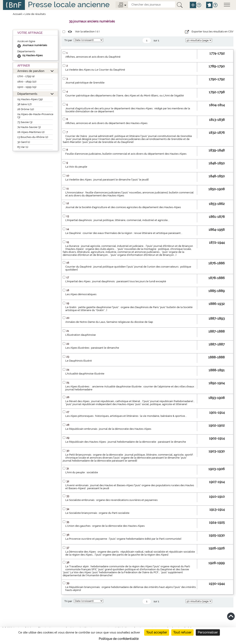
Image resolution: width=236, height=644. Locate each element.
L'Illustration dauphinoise (81, 335)
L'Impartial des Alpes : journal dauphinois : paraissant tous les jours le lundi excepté (116, 281)
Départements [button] (27, 94)
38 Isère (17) (24, 104)
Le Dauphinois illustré (79, 361)
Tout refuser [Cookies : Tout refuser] (182, 632)
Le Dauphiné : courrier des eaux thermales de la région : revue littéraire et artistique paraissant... (124, 233)
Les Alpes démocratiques (81, 294)
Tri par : (69, 40)
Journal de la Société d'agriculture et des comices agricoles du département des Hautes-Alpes (123, 207)
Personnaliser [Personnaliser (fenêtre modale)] (208, 632)
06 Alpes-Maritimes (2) (31, 132)
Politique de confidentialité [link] (119, 639)
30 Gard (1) (24, 142)
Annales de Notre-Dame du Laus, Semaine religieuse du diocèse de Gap (109, 322)
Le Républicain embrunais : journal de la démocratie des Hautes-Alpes (108, 429)
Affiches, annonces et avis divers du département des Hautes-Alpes (106, 123)
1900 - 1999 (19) (27, 87)
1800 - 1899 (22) (27, 82)
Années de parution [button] (31, 71)
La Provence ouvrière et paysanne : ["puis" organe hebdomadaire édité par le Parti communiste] (123, 539)
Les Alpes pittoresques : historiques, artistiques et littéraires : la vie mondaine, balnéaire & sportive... (126, 416)
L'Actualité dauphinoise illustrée (85, 374)
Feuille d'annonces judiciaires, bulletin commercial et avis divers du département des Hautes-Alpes (126, 154)
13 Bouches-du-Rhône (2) (33, 137)
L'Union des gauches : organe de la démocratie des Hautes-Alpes (105, 526)
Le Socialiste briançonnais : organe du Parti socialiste (97, 513)
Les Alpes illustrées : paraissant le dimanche (92, 348)
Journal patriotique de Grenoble (85, 83)
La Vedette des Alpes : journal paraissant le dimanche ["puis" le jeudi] (107, 180)
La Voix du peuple (76, 167)
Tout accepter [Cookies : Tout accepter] (157, 632)
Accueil (17, 14)
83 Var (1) (23, 147)
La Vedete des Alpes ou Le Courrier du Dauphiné (95, 70)
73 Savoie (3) (25, 122)
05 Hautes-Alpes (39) (30, 99)
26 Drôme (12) (26, 109)
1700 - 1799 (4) (26, 76)
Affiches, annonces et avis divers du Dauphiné (93, 57)
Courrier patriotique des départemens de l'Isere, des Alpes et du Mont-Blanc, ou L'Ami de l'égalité (125, 96)
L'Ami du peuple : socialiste (82, 472)
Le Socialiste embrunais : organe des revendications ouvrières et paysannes (111, 500)
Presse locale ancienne (69, 4)
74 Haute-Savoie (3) (29, 127)
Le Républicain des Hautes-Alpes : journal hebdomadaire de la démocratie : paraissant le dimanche (126, 442)
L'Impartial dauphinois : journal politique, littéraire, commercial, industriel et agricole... (117, 220)
